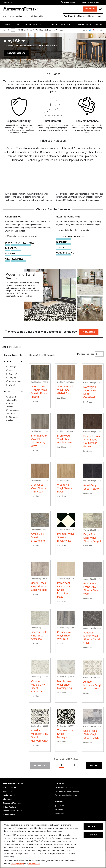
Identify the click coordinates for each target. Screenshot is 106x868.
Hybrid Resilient (84, 24)
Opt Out (93, 835)
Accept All (93, 827)
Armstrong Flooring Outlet (66, 795)
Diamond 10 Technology (13, 803)
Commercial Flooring (64, 787)
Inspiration (20, 16)
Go (100, 16)
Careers (59, 810)
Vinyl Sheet (51, 24)
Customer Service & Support (91, 2)
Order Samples (9, 815)
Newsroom (60, 814)
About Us (59, 806)
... (13, 30)
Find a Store (90, 9)
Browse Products (16, 53)
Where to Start (8, 16)
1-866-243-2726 (70, 2)
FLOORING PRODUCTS (13, 783)
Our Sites (7, 2)
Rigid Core (67, 24)
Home (5, 30)
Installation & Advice (36, 16)
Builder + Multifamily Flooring (67, 791)
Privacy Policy (17, 864)
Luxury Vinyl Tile (12, 24)
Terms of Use (34, 864)
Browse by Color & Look (13, 811)
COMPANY (59, 802)
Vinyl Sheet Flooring (25, 30)
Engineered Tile (33, 24)
